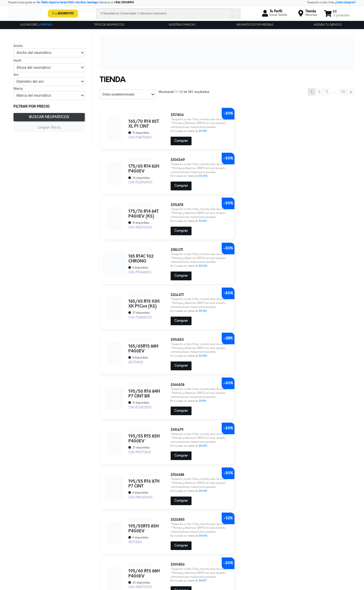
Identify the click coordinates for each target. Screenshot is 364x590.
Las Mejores (36, 25)
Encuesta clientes (132, 542)
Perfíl (17, 61)
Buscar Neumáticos (49, 117)
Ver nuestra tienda (200, 548)
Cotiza (125, 539)
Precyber (126, 558)
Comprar (172, 149)
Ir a (63, 13)
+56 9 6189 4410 (281, 553)
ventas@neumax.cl (278, 544)
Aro (16, 75)
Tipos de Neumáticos (109, 25)
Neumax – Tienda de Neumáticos (142, 554)
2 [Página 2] (319, 92)
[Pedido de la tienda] (127, 94)
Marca (18, 89)
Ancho (18, 46)
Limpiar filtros (49, 128)
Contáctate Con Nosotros (137, 535)
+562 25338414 (124, 3)
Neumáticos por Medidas (255, 25)
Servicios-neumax (132, 562)
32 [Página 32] (343, 92)
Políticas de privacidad (202, 539)
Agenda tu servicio (328, 25)
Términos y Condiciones (203, 544)
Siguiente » (351, 92)
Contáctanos (196, 535)
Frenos (125, 546)
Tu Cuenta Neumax (133, 574)
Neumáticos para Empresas (139, 550)
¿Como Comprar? (345, 3)
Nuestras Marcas (182, 25)
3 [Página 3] (327, 92)
